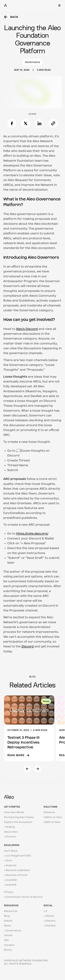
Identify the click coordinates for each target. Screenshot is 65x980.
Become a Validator (17, 870)
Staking (10, 827)
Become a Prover (16, 875)
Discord (49, 921)
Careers (9, 945)
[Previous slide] (27, 769)
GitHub (49, 916)
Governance (13, 930)
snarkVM (10, 880)
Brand (8, 950)
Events (8, 921)
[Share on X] (26, 123)
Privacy (9, 892)
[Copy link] (53, 123)
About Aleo (11, 832)
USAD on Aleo (52, 822)
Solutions (49, 812)
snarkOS (10, 885)
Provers (10, 837)
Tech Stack (11, 851)
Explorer (10, 865)
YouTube (50, 926)
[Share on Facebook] (12, 123)
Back (11, 17)
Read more (18, 755)
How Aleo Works (14, 812)
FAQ (6, 940)
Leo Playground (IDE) (18, 856)
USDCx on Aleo (53, 817)
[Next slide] (38, 769)
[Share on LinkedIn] (39, 123)
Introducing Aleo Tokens (19, 817)
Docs (8, 860)
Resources (11, 911)
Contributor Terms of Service (23, 897)
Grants (8, 935)
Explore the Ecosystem (18, 822)
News (7, 926)
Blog (7, 916)
